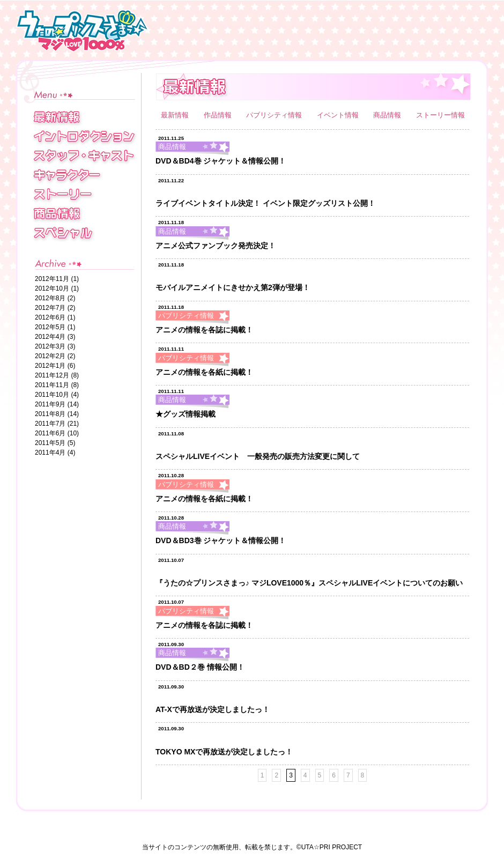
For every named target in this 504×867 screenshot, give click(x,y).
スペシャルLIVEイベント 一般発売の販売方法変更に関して (258, 456)
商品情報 (388, 115)
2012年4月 (50, 337)
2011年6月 (50, 433)
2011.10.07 (171, 560)
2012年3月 (50, 346)
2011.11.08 (171, 433)
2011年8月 (50, 414)
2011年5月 (50, 443)
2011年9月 (50, 404)
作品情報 (219, 115)
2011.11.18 (171, 222)
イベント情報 (339, 115)
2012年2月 (50, 356)
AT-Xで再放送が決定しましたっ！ (213, 709)
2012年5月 (50, 327)
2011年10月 (52, 395)
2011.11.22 (171, 180)
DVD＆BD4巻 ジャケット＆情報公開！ (221, 161)
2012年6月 (50, 317)
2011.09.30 (171, 644)
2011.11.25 (171, 138)
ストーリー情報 (440, 115)
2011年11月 (52, 385)
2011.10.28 (171, 475)
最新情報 (176, 115)
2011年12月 (52, 375)
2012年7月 (50, 308)
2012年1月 (50, 366)
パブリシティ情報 (275, 115)
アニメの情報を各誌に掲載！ (204, 330)
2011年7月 (50, 424)
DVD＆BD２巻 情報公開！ (200, 667)
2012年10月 (52, 288)
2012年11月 (52, 279)
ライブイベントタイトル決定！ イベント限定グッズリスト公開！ (265, 203)
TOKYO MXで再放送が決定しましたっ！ (224, 752)
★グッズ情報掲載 (186, 414)
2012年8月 (50, 298)
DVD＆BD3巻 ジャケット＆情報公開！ (221, 540)
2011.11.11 (171, 349)
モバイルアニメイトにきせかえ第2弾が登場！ (233, 287)
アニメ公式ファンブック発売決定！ (216, 246)
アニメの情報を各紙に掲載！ (204, 372)
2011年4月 (50, 453)
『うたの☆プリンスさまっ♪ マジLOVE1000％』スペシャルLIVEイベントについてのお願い (309, 583)
